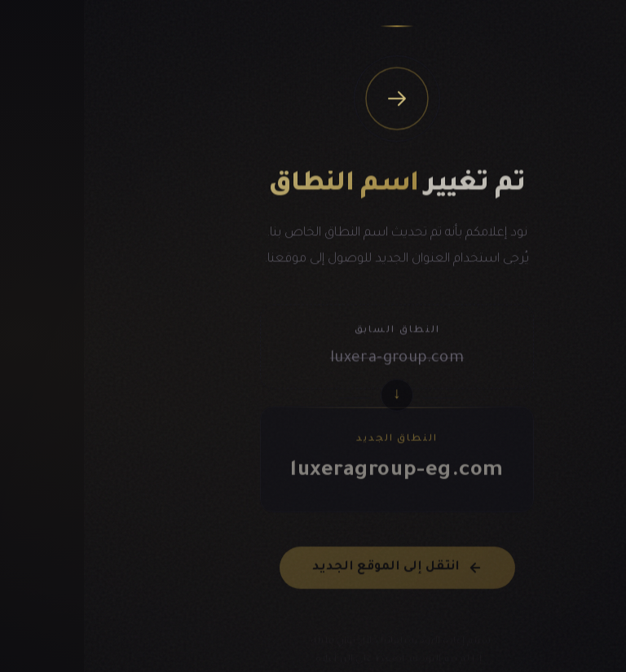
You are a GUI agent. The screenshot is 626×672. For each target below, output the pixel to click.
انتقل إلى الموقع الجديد (313, 574)
